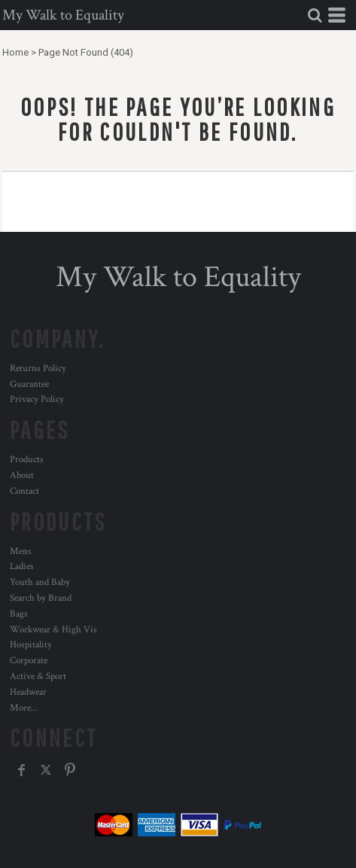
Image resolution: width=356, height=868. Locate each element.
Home (15, 52)
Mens (21, 551)
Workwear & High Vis (53, 630)
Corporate (29, 661)
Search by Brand (41, 598)
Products (27, 460)
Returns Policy (38, 369)
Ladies (22, 566)
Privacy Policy (37, 399)
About (22, 475)
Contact (24, 491)
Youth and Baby (40, 582)
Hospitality (31, 645)
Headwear (28, 692)
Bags (19, 614)
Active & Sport (38, 676)
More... (24, 708)
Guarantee (29, 384)
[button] (315, 15)
